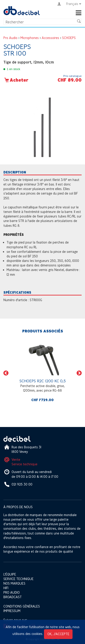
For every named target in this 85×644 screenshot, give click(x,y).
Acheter (16, 80)
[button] (6, 373)
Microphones (30, 38)
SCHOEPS (69, 38)
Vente (16, 460)
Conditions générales (22, 606)
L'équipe (10, 574)
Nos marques (14, 583)
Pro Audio (10, 38)
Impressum (12, 611)
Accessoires (50, 38)
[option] (42, 373)
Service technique (24, 464)
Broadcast (13, 597)
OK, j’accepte (58, 634)
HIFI (6, 588)
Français (74, 4)
